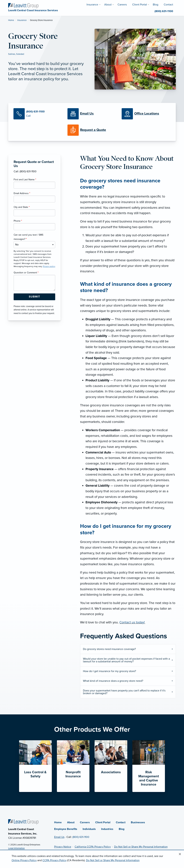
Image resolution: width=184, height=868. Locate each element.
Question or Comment (26, 273)
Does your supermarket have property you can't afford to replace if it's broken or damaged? (124, 692)
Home (11, 20)
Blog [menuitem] (156, 5)
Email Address (22, 193)
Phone (18, 221)
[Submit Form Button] (34, 297)
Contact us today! (132, 622)
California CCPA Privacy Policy (93, 847)
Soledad (20, 54)
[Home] (23, 822)
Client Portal (103, 822)
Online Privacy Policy (24, 860)
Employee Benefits (66, 829)
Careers (85, 822)
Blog (122, 829)
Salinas (12, 54)
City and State (22, 207)
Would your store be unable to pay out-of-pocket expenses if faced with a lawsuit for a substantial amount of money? (126, 660)
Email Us (59, 837)
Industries (107, 829)
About (71, 822)
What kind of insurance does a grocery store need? (113, 681)
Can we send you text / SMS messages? (28, 237)
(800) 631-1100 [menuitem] (164, 11)
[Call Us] (38, 114)
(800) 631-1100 (81, 837)
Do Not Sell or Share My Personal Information (141, 847)
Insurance (22, 20)
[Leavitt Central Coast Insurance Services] (23, 5)
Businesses (138, 822)
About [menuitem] (108, 5)
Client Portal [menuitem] (140, 5)
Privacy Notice (63, 847)
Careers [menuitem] (122, 5)
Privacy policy (49, 266)
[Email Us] (87, 114)
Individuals (89, 829)
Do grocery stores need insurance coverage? (109, 649)
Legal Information (16, 848)
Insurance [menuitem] (92, 5)
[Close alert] (180, 854)
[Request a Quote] (92, 130)
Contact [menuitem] (168, 5)
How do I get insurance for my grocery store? (109, 671)
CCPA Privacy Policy (54, 860)
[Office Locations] (146, 114)
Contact (121, 822)
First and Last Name (25, 180)
